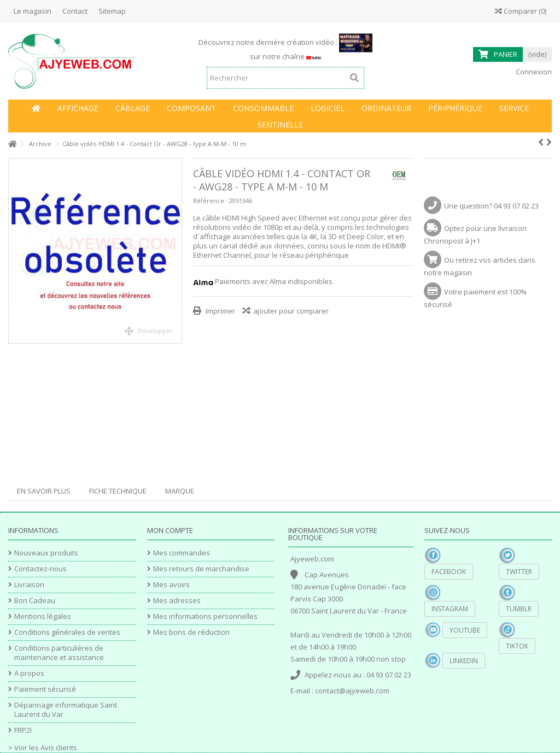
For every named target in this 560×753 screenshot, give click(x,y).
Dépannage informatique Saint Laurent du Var (66, 710)
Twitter (519, 572)
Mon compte (170, 530)
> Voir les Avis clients (43, 748)
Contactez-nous (40, 569)
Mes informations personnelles (205, 616)
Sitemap (112, 11)
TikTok (517, 646)
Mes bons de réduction (191, 632)
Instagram (450, 609)
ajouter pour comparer (291, 311)
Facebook (449, 572)
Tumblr (519, 609)
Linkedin (464, 661)
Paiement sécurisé (45, 689)
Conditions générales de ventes (67, 632)
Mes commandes (182, 553)
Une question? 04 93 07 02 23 (491, 206)
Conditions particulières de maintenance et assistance (59, 653)
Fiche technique (118, 491)
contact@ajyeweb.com (352, 691)
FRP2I (23, 730)
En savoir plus (44, 491)
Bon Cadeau (35, 601)
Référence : (210, 201)
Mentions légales (43, 616)
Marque (180, 491)
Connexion (533, 72)
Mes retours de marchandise (201, 569)
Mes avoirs (171, 585)
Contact (75, 11)
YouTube (465, 630)
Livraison (29, 585)
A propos (29, 673)
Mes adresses (177, 601)
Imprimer (220, 311)
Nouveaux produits (46, 553)
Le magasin (33, 11)
